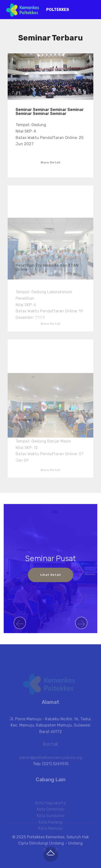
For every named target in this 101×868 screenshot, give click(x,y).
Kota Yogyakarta (50, 814)
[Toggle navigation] (93, 8)
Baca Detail (50, 162)
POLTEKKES (58, 10)
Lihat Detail (50, 575)
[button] (20, 623)
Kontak (50, 747)
